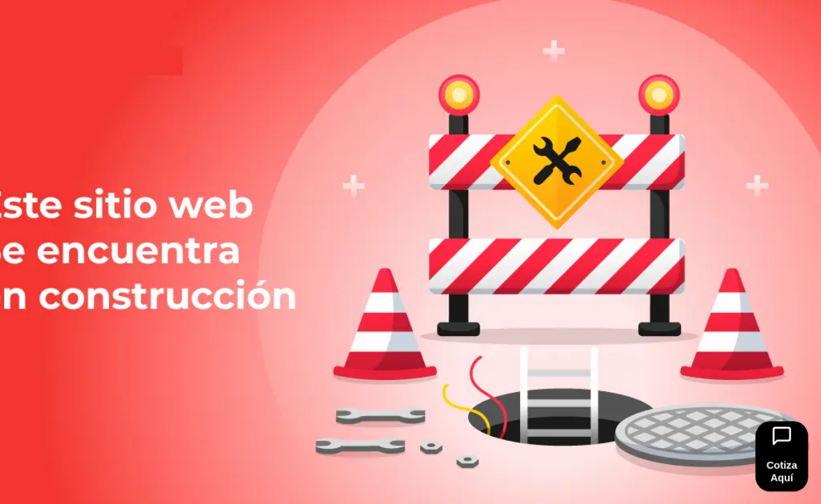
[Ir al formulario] (781, 456)
